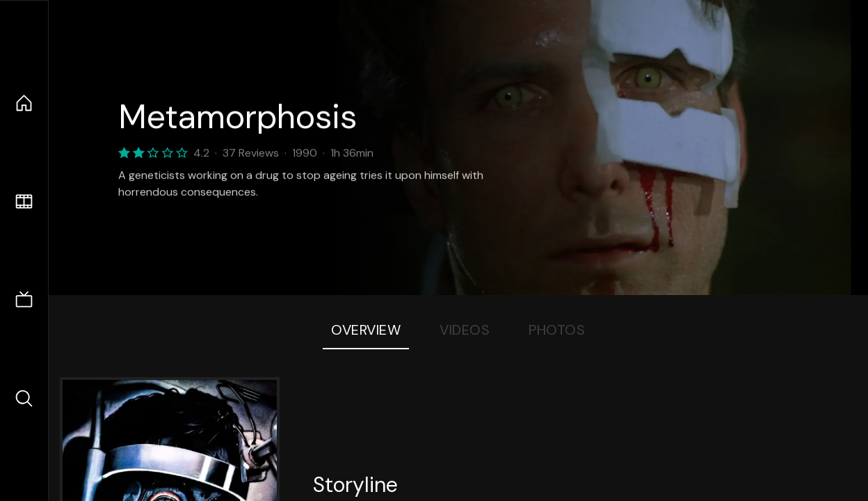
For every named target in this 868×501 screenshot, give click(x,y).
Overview (366, 330)
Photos (557, 330)
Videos (465, 330)
